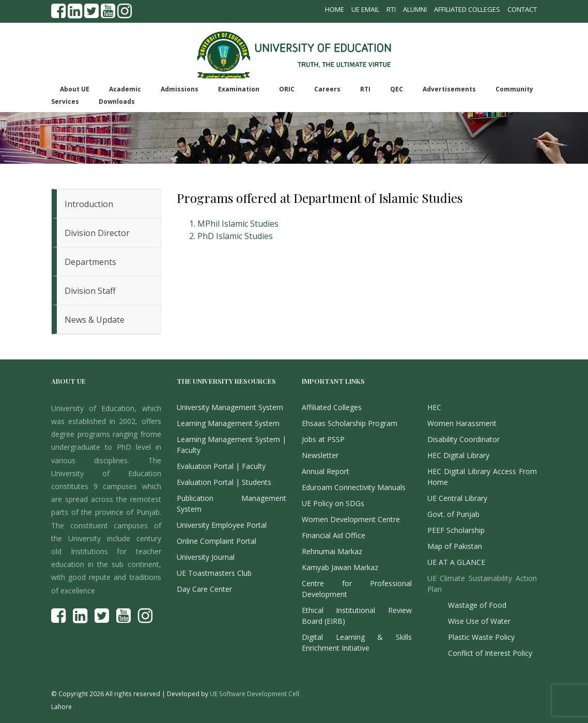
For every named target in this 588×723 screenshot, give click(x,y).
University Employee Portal (222, 525)
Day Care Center (204, 589)
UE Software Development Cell (254, 694)
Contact (522, 9)
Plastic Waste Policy (481, 637)
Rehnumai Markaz (332, 551)
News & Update (95, 320)
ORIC (287, 89)
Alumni (415, 9)
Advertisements (449, 89)
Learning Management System (228, 423)
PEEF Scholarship (456, 530)
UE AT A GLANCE (456, 562)
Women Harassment (462, 423)
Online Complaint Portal (216, 541)
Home (335, 9)
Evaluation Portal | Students (224, 482)
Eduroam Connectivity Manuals (354, 487)
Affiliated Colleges (467, 9)
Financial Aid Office (334, 535)
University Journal (206, 557)
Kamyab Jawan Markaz (340, 567)
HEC (434, 407)
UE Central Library (457, 498)
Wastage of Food (477, 605)
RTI (391, 9)
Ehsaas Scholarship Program (350, 423)
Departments (90, 262)
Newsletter (320, 455)
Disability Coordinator (463, 439)
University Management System (230, 407)
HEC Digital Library (458, 455)
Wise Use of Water (479, 621)
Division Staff (90, 291)
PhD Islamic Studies (235, 236)
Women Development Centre (351, 519)
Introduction (89, 204)
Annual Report (326, 471)
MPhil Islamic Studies (238, 224)
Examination (239, 89)
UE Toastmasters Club (214, 573)
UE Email (365, 9)
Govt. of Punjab (453, 514)
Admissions (180, 89)
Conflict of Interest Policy (490, 653)
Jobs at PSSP (323, 439)
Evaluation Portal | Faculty (221, 466)
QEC (397, 89)
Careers (327, 89)
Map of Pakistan (455, 546)
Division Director (97, 233)
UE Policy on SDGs (333, 503)
